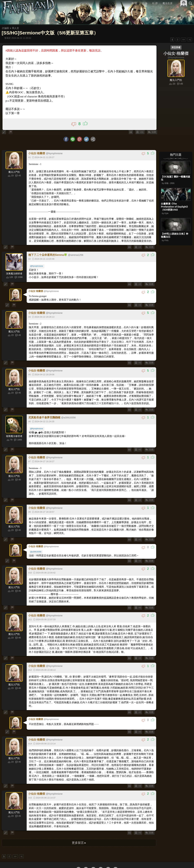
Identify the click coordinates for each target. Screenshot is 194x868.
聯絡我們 (185, 860)
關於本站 (150, 860)
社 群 (155, 3)
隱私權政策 (173, 860)
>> (183, 40)
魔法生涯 (167, 3)
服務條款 (161, 860)
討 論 (145, 3)
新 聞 (134, 3)
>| (190, 40)
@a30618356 (36, 539)
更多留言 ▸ (79, 819)
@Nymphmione (37, 259)
